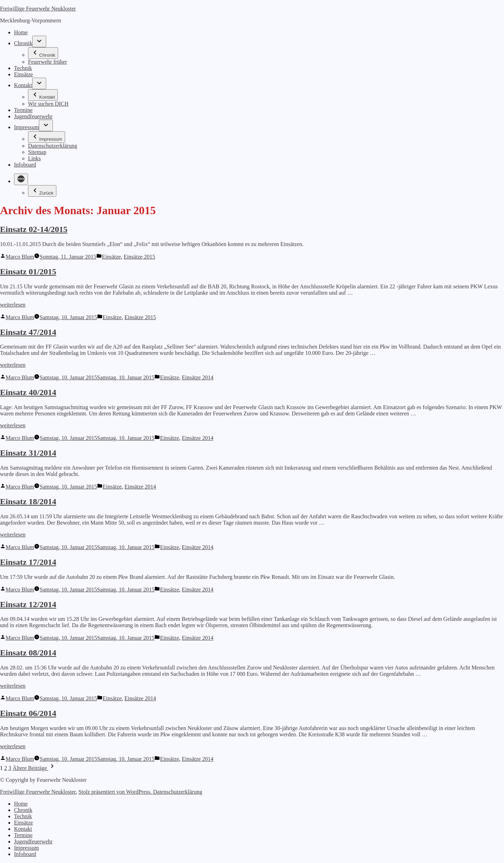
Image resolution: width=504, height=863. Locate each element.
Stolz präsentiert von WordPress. (116, 792)
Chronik (23, 43)
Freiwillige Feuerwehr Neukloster (38, 9)
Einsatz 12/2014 (28, 604)
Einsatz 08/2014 (28, 653)
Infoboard (25, 165)
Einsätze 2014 (198, 377)
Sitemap (37, 152)
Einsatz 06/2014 (28, 713)
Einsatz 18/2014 (28, 501)
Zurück (42, 191)
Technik (23, 68)
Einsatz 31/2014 (28, 453)
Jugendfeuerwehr (33, 116)
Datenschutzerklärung (52, 146)
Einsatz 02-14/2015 (34, 229)
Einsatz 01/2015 (28, 272)
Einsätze (23, 74)
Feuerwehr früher (48, 62)
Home (21, 32)
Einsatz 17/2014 (28, 562)
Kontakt (23, 85)
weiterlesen (13, 305)
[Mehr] (21, 179)
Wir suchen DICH (48, 104)
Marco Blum (20, 257)
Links (34, 158)
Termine (23, 110)
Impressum (26, 127)
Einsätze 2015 (139, 257)
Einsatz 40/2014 (28, 392)
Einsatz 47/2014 (28, 332)
